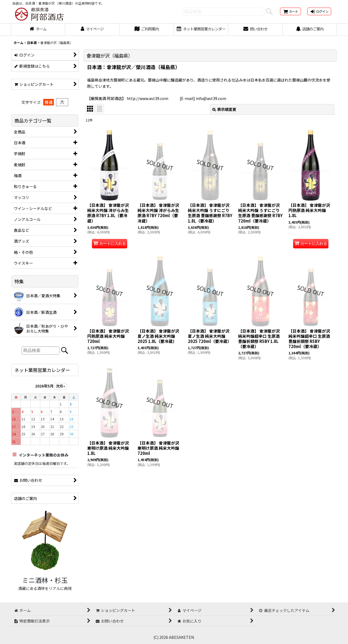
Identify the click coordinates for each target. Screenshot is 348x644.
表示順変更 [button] (224, 109)
